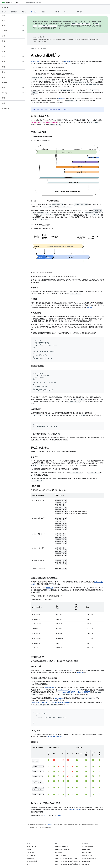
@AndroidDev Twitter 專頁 (62, 849)
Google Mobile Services (89, 858)
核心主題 (44, 49)
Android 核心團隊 (74, 810)
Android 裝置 (55, 12)
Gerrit (45, 816)
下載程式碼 (30, 852)
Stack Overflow (87, 861)
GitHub (29, 864)
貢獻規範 (59, 816)
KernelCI (73, 670)
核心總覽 (64, 110)
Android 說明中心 (87, 846)
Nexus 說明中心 (87, 852)
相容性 (43, 12)
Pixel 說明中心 (86, 849)
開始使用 (14, 12)
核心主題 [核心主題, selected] (34, 12)
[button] (11, 15)
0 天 (32, 734)
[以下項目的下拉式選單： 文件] (21, 2)
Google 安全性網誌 (60, 855)
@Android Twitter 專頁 (61, 846)
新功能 (4, 12)
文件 (38, 49)
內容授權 (50, 824)
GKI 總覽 (90, 307)
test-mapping (59, 698)
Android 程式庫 (32, 846)
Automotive (68, 12)
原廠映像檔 (30, 858)
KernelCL (80, 673)
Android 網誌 (59, 852)
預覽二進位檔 (31, 855)
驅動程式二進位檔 (32, 861)
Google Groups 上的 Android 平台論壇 (66, 858)
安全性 (24, 12)
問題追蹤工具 (86, 864)
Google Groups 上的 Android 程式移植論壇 (67, 864)
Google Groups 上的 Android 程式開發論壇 (67, 861)
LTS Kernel (62, 98)
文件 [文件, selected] (17, 2)
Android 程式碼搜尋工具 (33, 2)
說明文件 (5, 7)
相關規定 (30, 849)
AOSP (32, 49)
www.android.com (88, 855)
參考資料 (79, 12)
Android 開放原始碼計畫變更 (46, 28)
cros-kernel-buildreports (54, 737)
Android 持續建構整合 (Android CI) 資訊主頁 (75, 692)
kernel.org (67, 61)
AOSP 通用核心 (36, 61)
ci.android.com (49, 688)
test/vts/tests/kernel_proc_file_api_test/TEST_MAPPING (50, 703)
